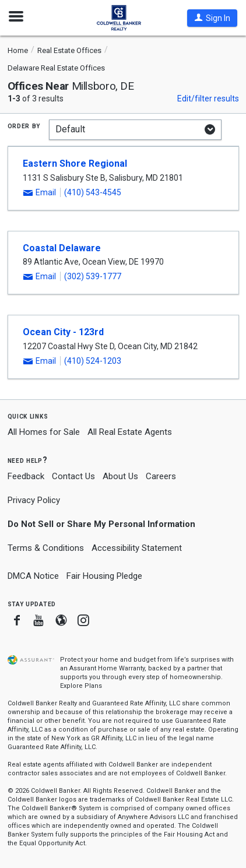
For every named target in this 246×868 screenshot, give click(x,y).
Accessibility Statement (137, 548)
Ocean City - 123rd (63, 332)
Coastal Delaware (62, 248)
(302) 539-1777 (93, 276)
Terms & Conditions (46, 548)
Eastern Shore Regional (75, 164)
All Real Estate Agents (130, 432)
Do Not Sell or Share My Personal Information (101, 524)
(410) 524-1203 (93, 361)
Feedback (26, 477)
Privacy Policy (34, 500)
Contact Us (73, 476)
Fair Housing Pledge (104, 576)
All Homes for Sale (44, 432)
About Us (120, 476)
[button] (212, 18)
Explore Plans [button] (81, 686)
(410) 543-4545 (93, 192)
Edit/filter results (208, 99)
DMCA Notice (33, 576)
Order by (24, 125)
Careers (161, 476)
